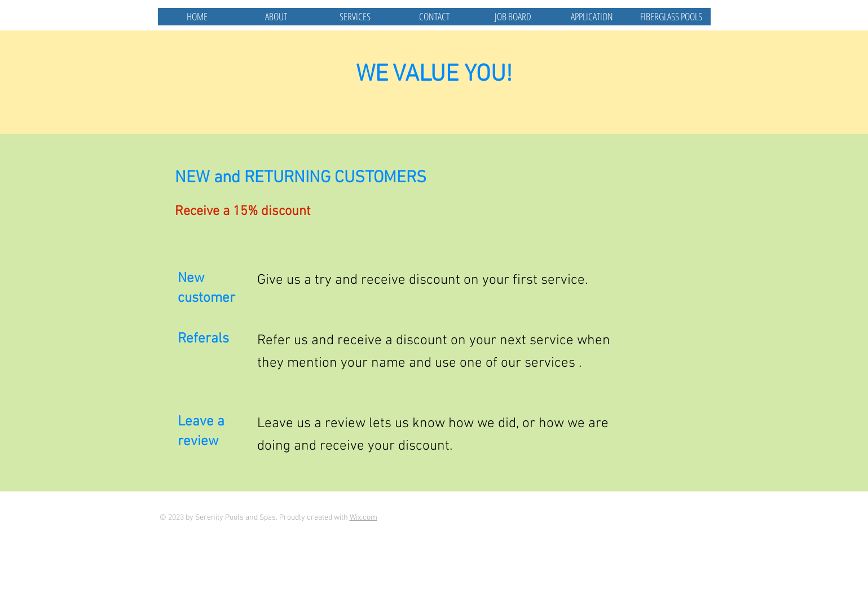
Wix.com (363, 518)
